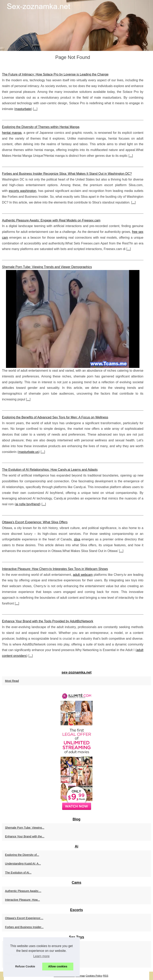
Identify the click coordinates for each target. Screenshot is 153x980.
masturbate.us (29, 452)
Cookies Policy (94, 976)
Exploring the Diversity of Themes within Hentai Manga (41, 127)
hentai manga (12, 133)
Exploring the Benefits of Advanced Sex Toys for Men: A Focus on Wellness (55, 417)
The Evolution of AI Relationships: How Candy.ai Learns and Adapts (50, 470)
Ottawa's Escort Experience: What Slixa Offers (35, 522)
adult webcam (83, 575)
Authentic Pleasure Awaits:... (23, 891)
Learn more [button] (41, 956)
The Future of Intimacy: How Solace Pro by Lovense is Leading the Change (55, 74)
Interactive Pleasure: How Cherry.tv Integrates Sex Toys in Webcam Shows (55, 569)
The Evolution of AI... (18, 873)
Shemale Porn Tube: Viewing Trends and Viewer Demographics (47, 267)
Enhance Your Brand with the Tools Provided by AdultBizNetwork (48, 621)
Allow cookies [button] (58, 966)
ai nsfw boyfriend (27, 504)
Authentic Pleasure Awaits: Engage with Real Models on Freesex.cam (51, 220)
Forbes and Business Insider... (24, 927)
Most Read (12, 681)
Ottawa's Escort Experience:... (24, 918)
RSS (106, 976)
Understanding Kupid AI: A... (23, 864)
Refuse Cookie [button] (25, 966)
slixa (77, 539)
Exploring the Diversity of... (22, 855)
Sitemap (80, 976)
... (35, 109)
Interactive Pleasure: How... (22, 900)
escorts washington (23, 191)
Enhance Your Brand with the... (25, 836)
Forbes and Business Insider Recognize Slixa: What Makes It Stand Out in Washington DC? (67, 174)
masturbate (23, 109)
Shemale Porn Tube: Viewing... (25, 828)
